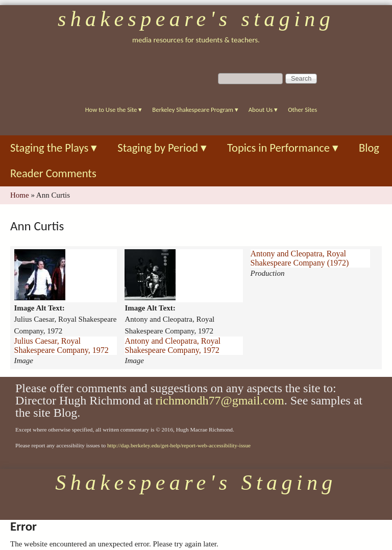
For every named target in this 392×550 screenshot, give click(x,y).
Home (20, 195)
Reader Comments (53, 173)
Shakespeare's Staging (196, 19)
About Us (263, 110)
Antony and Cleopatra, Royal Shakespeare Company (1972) (300, 258)
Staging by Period (162, 148)
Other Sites (302, 110)
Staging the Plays (54, 148)
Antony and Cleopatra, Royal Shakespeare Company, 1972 (173, 345)
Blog (369, 148)
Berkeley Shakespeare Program (195, 110)
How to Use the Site (114, 110)
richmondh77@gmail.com (220, 400)
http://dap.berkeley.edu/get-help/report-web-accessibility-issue (179, 445)
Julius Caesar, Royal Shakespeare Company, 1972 (62, 345)
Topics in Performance (283, 148)
